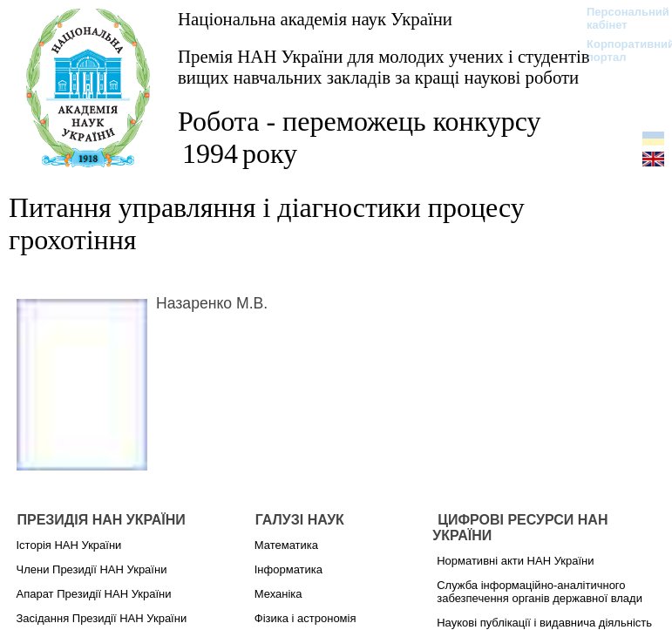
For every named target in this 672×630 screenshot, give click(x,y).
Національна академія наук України (315, 19)
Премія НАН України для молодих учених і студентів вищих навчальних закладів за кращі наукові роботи (384, 67)
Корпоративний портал (619, 51)
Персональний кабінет (619, 18)
